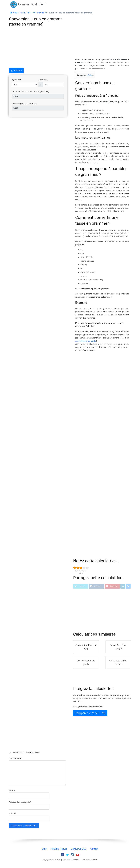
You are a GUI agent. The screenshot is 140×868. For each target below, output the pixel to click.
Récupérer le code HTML (90, 713)
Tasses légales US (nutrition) (24, 103)
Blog (44, 849)
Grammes (43, 80)
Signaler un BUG (79, 849)
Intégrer (16, 71)
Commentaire (15, 758)
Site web (13, 813)
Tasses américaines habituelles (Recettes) (30, 91)
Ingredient (16, 80)
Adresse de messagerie (20, 802)
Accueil (16, 13)
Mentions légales (59, 849)
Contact (94, 849)
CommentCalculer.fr (29, 4)
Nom (12, 790)
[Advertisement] (38, 47)
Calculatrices (27, 13)
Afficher (90, 75)
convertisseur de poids (85, 341)
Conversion (39, 13)
